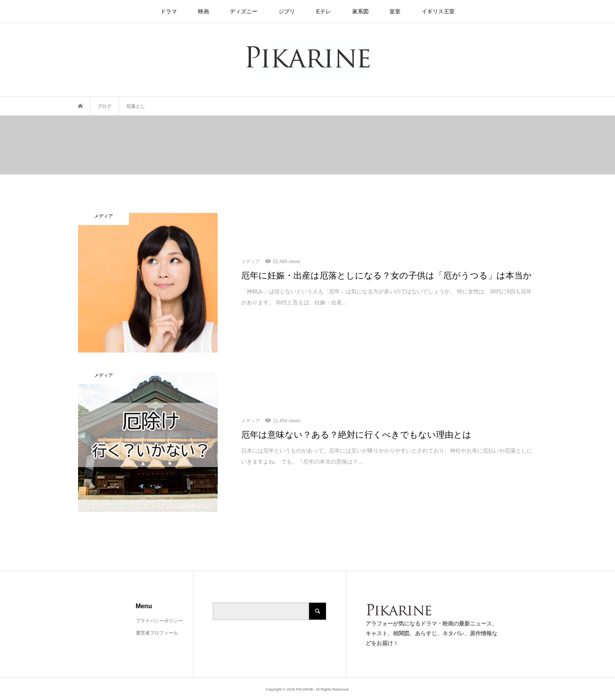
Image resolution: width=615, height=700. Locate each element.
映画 (204, 11)
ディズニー (244, 11)
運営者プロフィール (157, 633)
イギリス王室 (438, 11)
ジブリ (287, 11)
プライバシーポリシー (159, 621)
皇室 (395, 11)
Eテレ (323, 11)
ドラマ (169, 11)
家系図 (360, 11)
